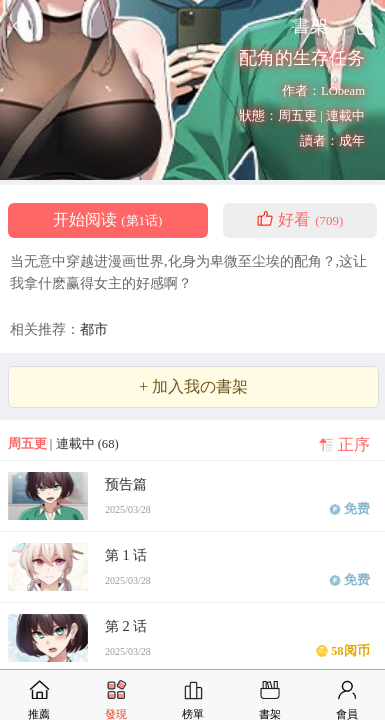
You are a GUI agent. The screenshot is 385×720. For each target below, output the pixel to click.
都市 (94, 329)
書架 (310, 25)
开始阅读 (107, 220)
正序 (354, 445)
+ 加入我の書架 (193, 387)
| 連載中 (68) (63, 444)
